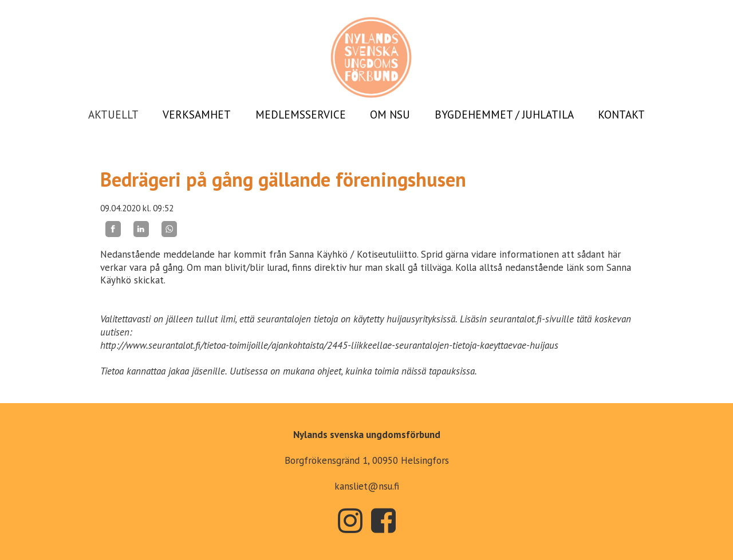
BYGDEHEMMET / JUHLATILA (504, 115)
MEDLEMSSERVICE (301, 115)
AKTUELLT (113, 115)
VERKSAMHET (197, 115)
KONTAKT (621, 115)
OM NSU (390, 115)
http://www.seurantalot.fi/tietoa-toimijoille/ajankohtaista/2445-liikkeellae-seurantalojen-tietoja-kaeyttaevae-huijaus (329, 345)
